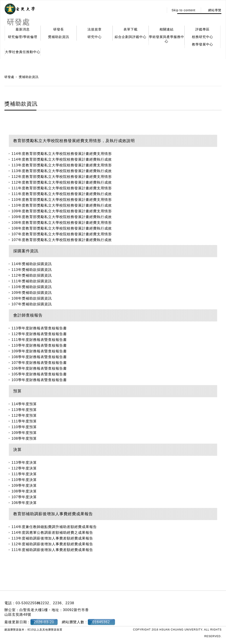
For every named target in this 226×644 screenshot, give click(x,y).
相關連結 (167, 29)
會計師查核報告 (28, 315)
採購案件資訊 (26, 251)
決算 (17, 450)
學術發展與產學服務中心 (167, 39)
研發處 (9, 77)
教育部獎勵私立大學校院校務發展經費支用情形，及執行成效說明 (74, 141)
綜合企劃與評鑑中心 (131, 37)
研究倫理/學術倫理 (23, 37)
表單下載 (131, 29)
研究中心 (95, 37)
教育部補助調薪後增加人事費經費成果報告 (53, 514)
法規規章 (95, 29)
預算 (17, 391)
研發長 (59, 29)
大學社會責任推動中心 (23, 52)
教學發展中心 (203, 44)
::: (160, 10)
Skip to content (183, 10)
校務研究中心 (203, 37)
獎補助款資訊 (59, 37)
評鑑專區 (203, 29)
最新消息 (23, 29)
